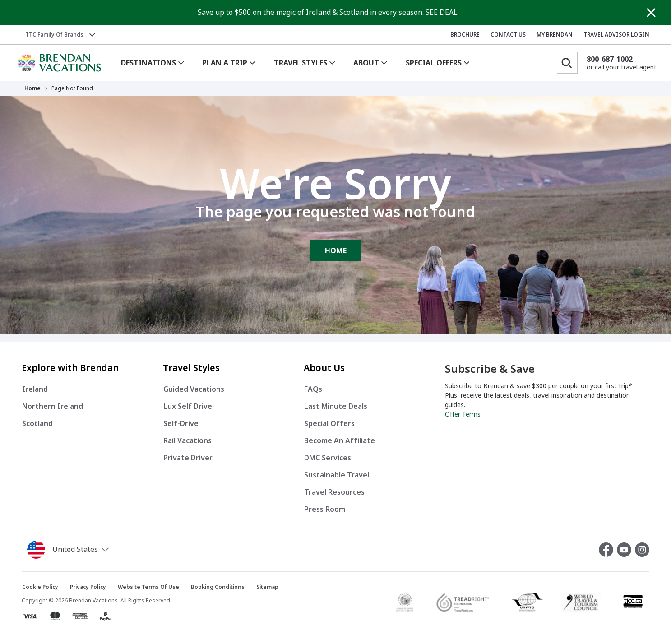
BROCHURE (465, 35)
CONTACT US (508, 35)
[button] (70, 550)
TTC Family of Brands (54, 35)
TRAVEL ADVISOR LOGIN (616, 35)
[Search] (567, 63)
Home (32, 88)
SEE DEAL (442, 12)
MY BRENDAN (555, 35)
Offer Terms (463, 414)
